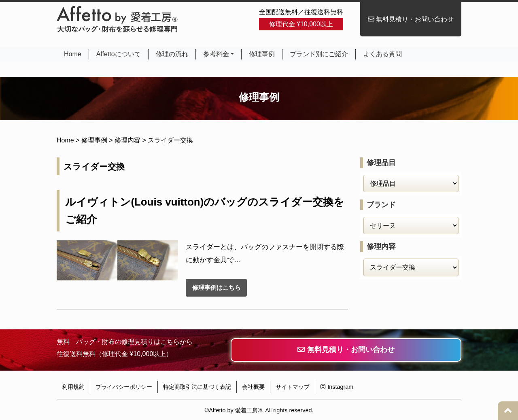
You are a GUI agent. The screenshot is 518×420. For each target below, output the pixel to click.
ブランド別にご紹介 (319, 54)
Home (74, 54)
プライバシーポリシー (124, 387)
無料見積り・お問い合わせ (411, 19)
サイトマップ (293, 387)
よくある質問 (382, 54)
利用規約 (73, 387)
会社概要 (253, 387)
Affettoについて (119, 54)
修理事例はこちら (217, 287)
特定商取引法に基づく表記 (197, 387)
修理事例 (262, 54)
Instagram (337, 387)
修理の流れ (172, 54)
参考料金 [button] (216, 54)
